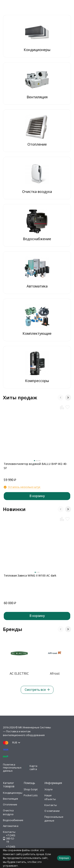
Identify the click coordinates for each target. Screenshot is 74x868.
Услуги (48, 789)
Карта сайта (33, 767)
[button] (61, 398)
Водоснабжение (13, 820)
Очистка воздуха (8, 812)
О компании (52, 811)
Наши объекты (50, 797)
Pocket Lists (31, 795)
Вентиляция (10, 799)
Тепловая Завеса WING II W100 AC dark (30, 575)
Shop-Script (31, 789)
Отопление (10, 804)
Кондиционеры (13, 793)
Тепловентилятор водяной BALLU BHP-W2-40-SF (36, 466)
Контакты (51, 805)
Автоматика (11, 826)
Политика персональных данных (12, 768)
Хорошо (64, 858)
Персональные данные (54, 819)
